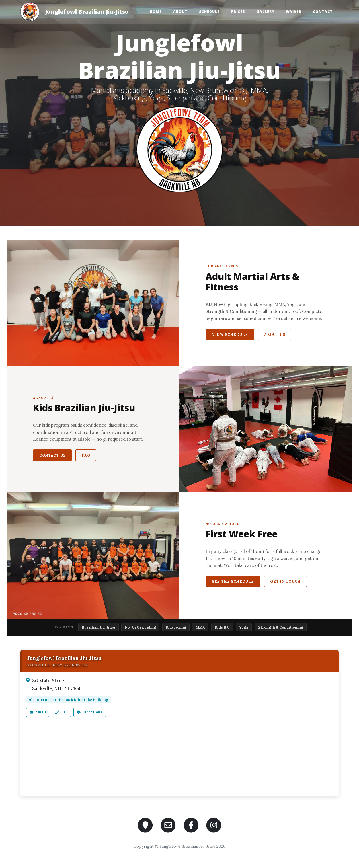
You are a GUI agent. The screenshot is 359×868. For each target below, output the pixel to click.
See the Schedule (233, 581)
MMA (200, 627)
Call (62, 712)
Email (38, 712)
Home (156, 12)
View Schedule (230, 334)
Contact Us (52, 455)
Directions (90, 712)
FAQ (86, 455)
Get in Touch (285, 581)
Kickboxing (176, 627)
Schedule (209, 12)
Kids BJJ (222, 627)
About (180, 12)
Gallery (266, 12)
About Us (275, 334)
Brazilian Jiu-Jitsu (98, 627)
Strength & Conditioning (281, 627)
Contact (323, 12)
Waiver (294, 12)
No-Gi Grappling (140, 627)
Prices (238, 12)
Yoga (244, 627)
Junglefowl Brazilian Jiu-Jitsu (87, 12)
